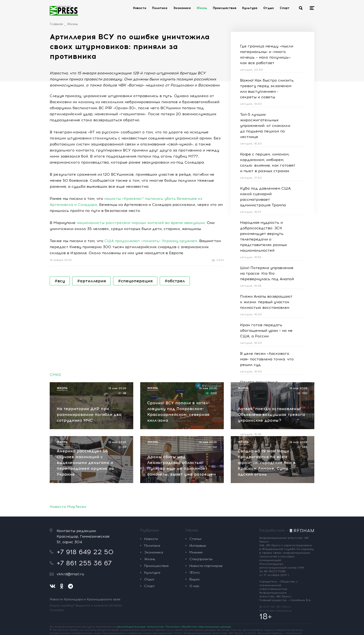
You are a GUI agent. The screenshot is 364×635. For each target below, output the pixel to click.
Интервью (198, 546)
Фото (195, 573)
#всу (60, 281)
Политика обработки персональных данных (198, 627)
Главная (56, 24)
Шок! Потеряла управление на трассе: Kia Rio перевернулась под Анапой (267, 273)
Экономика (182, 8)
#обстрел (175, 281)
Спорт (285, 8)
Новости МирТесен (68, 507)
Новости (140, 8)
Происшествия (225, 8)
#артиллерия (91, 281)
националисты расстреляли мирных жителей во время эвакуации (141, 223)
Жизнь (202, 8)
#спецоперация (135, 281)
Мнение (196, 552)
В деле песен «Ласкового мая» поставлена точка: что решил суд (267, 359)
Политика (160, 8)
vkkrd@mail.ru (70, 574)
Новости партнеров (206, 566)
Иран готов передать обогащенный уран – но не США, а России (266, 331)
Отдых (269, 8)
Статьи (195, 539)
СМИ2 (55, 375)
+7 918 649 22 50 (85, 552)
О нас (194, 586)
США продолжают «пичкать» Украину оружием (151, 241)
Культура (250, 8)
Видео (195, 579)
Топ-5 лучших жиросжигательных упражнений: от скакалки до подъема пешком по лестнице (265, 126)
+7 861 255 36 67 (84, 563)
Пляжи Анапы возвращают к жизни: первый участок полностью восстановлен (266, 302)
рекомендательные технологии (140, 627)
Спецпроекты (201, 559)
